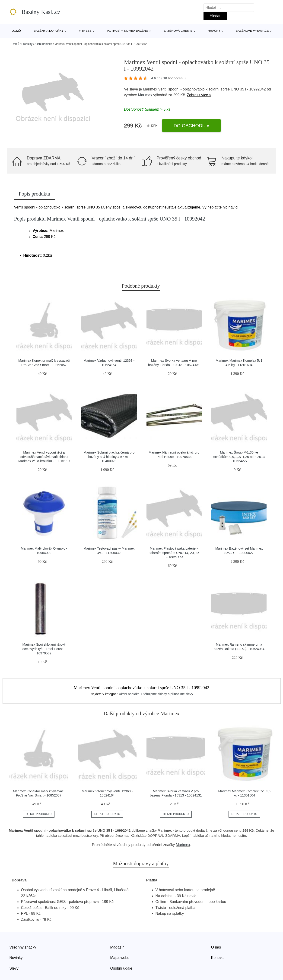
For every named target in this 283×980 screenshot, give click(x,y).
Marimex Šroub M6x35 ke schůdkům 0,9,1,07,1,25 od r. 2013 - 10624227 (239, 457)
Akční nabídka (43, 44)
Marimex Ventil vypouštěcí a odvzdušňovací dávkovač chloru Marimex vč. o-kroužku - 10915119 (44, 457)
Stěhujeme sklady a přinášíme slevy (167, 694)
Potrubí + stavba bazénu (127, 31)
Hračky (214, 31)
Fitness (85, 31)
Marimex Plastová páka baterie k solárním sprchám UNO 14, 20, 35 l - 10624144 (174, 553)
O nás (216, 947)
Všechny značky (23, 947)
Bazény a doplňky (48, 31)
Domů (16, 31)
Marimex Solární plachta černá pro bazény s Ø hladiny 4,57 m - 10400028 (109, 457)
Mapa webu (120, 958)
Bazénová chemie (178, 31)
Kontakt (217, 958)
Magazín (117, 947)
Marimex (145, 95)
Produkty (27, 44)
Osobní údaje (121, 968)
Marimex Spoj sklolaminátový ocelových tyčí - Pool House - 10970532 (44, 649)
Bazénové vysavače (252, 31)
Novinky (16, 958)
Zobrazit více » (199, 95)
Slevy (14, 968)
